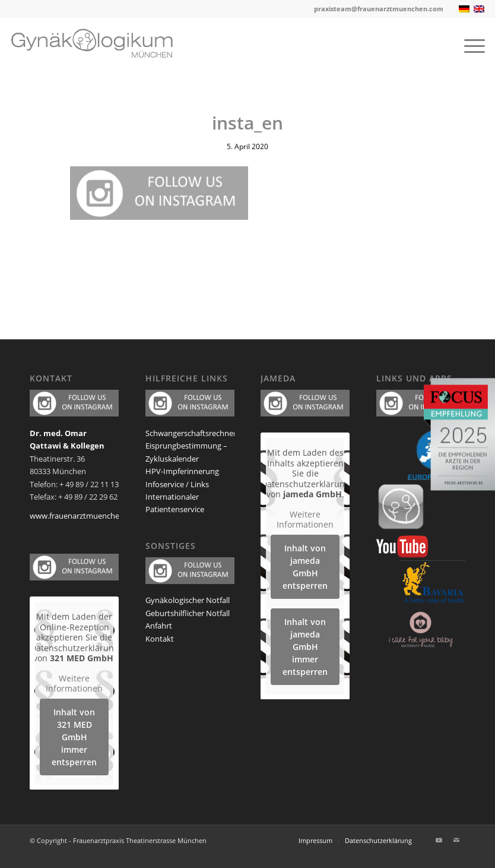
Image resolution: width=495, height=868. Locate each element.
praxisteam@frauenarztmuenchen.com (379, 9)
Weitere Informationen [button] (74, 683)
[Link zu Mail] (456, 840)
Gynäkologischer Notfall (188, 600)
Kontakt (160, 639)
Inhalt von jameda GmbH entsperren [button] (305, 566)
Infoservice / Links (177, 484)
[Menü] (469, 45)
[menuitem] (469, 45)
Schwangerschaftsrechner (191, 433)
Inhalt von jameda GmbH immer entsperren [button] (305, 646)
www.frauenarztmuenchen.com (85, 516)
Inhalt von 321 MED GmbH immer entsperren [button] (74, 736)
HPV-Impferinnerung (182, 471)
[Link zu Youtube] (439, 840)
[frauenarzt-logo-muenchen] (101, 45)
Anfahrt (159, 626)
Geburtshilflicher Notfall (188, 613)
